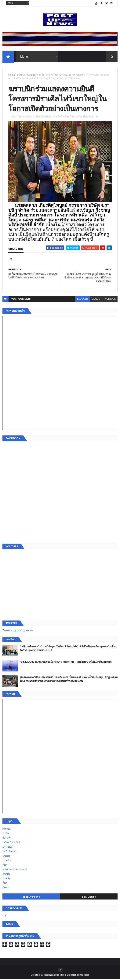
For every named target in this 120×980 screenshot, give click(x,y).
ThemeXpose (52, 976)
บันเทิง (6, 857)
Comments (89, 898)
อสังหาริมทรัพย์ (76, 75)
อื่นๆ (5, 884)
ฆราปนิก (21, 75)
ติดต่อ (6, 888)
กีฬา (5, 866)
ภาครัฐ (6, 879)
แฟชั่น (6, 874)
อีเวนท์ (6, 839)
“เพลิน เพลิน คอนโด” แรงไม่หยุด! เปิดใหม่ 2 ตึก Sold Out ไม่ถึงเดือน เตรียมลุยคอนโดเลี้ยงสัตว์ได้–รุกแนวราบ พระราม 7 (68, 649)
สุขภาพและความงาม (15, 870)
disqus (96, 300)
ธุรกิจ (6, 834)
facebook (110, 300)
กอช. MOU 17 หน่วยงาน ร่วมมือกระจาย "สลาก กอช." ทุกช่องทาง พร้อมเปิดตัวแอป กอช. (66, 663)
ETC (7, 916)
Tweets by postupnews (18, 631)
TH (87, 75)
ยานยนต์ (7, 847)
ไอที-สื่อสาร (9, 852)
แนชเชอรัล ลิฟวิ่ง (36, 75)
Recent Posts (31, 898)
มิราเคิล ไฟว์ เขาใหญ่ (56, 75)
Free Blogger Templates (75, 976)
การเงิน (7, 861)
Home (12, 75)
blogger (82, 300)
